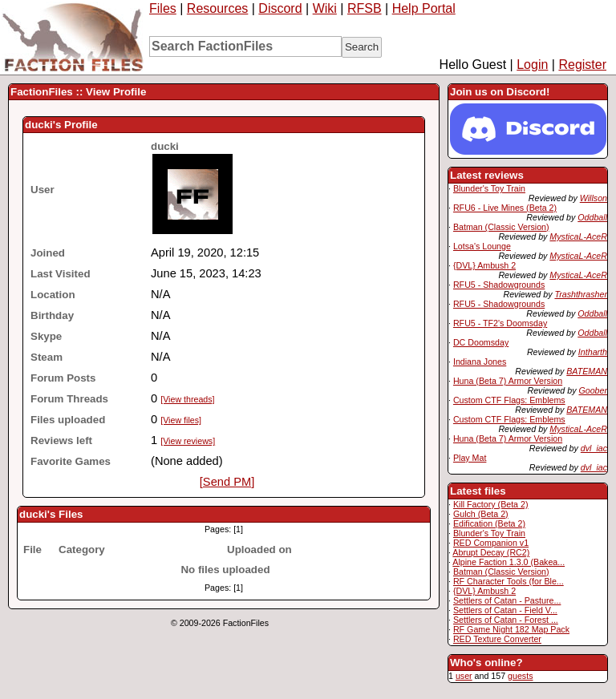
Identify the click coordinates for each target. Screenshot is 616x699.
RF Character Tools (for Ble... (509, 581)
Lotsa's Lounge (482, 246)
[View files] (181, 420)
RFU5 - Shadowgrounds (499, 285)
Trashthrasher (581, 294)
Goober (593, 390)
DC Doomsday (481, 342)
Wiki (325, 8)
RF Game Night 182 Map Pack (511, 629)
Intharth (593, 352)
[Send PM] (227, 482)
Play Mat (470, 458)
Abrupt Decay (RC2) (491, 552)
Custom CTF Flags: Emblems (509, 400)
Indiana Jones (480, 362)
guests (520, 676)
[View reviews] (188, 441)
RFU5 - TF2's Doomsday (500, 323)
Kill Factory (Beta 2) (491, 504)
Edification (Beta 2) (489, 523)
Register (582, 65)
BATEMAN (587, 371)
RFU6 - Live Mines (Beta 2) (505, 208)
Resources (217, 8)
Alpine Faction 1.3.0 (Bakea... (509, 562)
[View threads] (187, 399)
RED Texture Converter (497, 639)
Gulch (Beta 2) (481, 514)
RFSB (365, 8)
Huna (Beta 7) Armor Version (508, 381)
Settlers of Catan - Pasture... (507, 600)
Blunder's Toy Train (489, 188)
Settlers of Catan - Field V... (505, 610)
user (464, 676)
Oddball (592, 217)
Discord (280, 8)
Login (532, 65)
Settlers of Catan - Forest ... (506, 620)
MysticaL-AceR (578, 236)
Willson (594, 198)
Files (163, 8)
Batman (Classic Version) (501, 227)
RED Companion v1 (491, 543)
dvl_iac (594, 448)
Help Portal (424, 8)
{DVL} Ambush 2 (484, 265)
